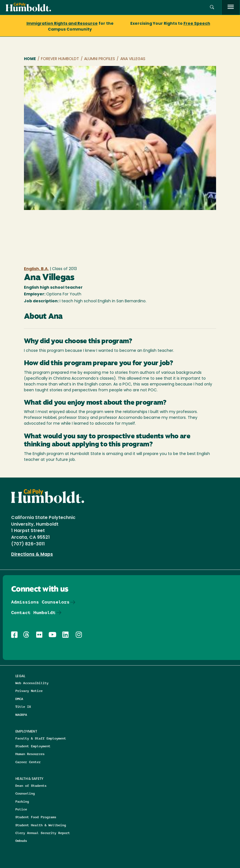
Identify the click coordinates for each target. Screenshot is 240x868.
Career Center (28, 762)
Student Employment (33, 746)
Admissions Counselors (40, 602)
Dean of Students (31, 786)
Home (30, 59)
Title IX (23, 707)
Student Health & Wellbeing (41, 825)
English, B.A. (36, 269)
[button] (212, 7)
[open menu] (231, 7)
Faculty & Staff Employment (41, 738)
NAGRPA (21, 715)
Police (21, 809)
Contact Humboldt (33, 613)
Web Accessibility (32, 683)
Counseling (25, 793)
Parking (22, 801)
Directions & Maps (32, 555)
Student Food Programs (36, 817)
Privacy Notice (29, 691)
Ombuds (21, 841)
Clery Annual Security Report (43, 833)
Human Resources (30, 754)
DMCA (19, 699)
